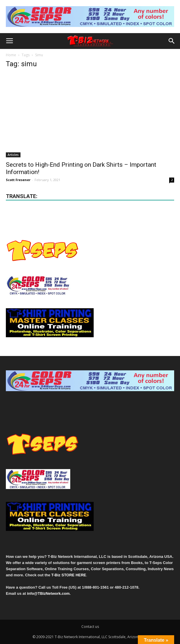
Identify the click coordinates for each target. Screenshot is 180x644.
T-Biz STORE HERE (69, 575)
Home (11, 55)
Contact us (90, 627)
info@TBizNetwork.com (48, 593)
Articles (13, 155)
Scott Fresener (18, 180)
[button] (172, 41)
